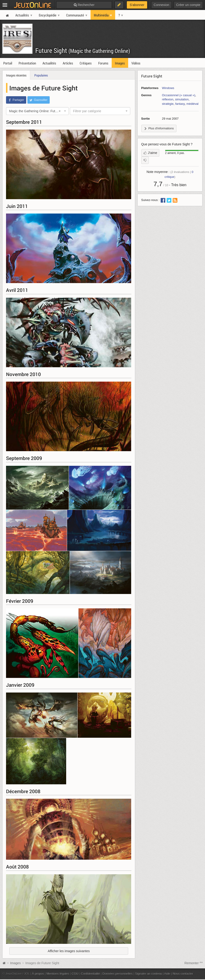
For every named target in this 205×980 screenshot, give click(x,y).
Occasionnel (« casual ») (179, 95)
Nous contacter (183, 974)
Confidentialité (90, 974)
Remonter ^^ (194, 963)
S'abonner (137, 5)
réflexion (168, 99)
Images (16, 963)
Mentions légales (58, 974)
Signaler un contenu (148, 974)
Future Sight (83, 50)
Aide (167, 974)
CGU (75, 974)
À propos (38, 974)
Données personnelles (117, 974)
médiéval (192, 104)
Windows (168, 88)
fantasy (180, 104)
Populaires (41, 75)
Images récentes (16, 75)
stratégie (168, 104)
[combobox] (37, 111)
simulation (182, 99)
